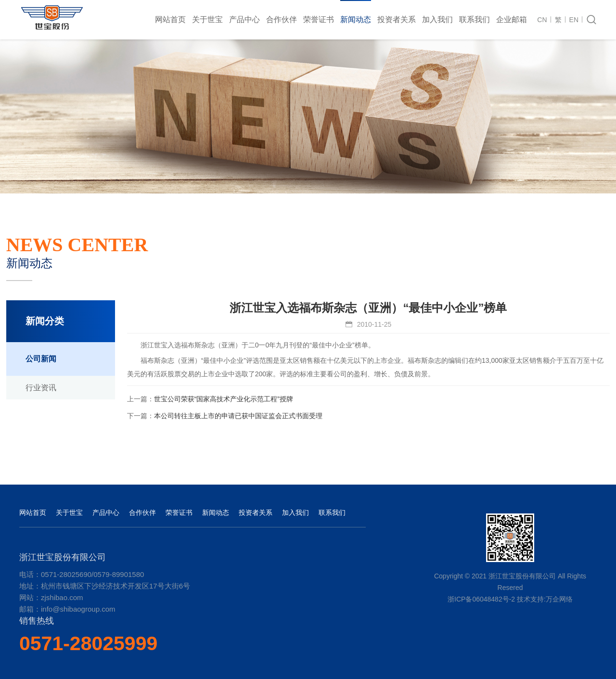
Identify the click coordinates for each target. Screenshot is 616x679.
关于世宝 (207, 19)
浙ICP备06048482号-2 (481, 599)
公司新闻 (41, 359)
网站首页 (170, 19)
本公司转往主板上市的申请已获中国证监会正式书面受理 (238, 416)
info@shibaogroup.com (78, 609)
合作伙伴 (282, 19)
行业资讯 (41, 388)
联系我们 (475, 19)
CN (542, 20)
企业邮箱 (512, 19)
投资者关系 (397, 19)
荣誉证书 (319, 19)
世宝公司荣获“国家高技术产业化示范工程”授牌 (224, 399)
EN (574, 20)
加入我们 (437, 19)
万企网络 (559, 599)
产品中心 (244, 19)
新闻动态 (356, 19)
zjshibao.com (62, 597)
